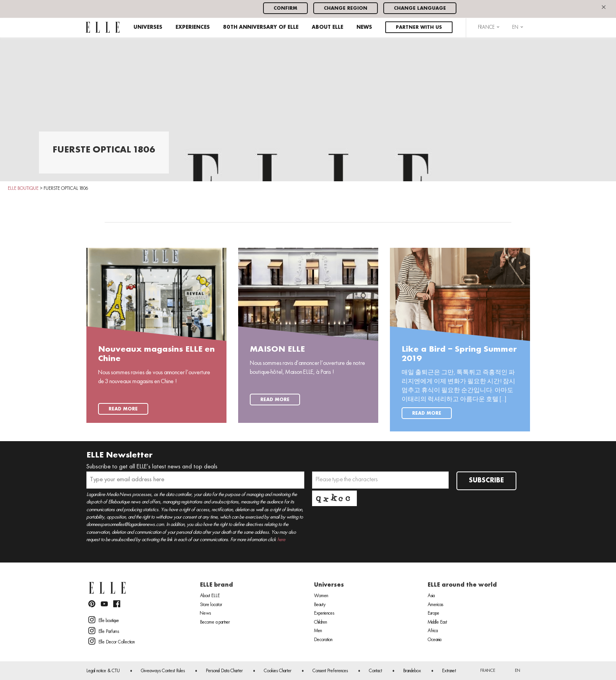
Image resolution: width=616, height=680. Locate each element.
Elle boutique (104, 620)
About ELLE (327, 27)
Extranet (449, 671)
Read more (123, 409)
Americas (435, 605)
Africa (433, 631)
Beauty (320, 605)
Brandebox (412, 671)
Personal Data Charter (224, 671)
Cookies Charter (278, 671)
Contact (376, 671)
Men (318, 631)
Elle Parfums (104, 631)
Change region (346, 8)
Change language (420, 8)
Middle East (437, 622)
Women (321, 596)
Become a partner (215, 622)
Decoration (323, 640)
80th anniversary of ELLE (261, 27)
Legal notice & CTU (103, 671)
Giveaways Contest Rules (163, 671)
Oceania (434, 640)
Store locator (211, 605)
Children (320, 622)
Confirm (285, 8)
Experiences (193, 27)
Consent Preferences (330, 671)
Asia (431, 596)
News (364, 27)
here (281, 540)
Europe (433, 613)
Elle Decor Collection (111, 641)
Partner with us (419, 27)
